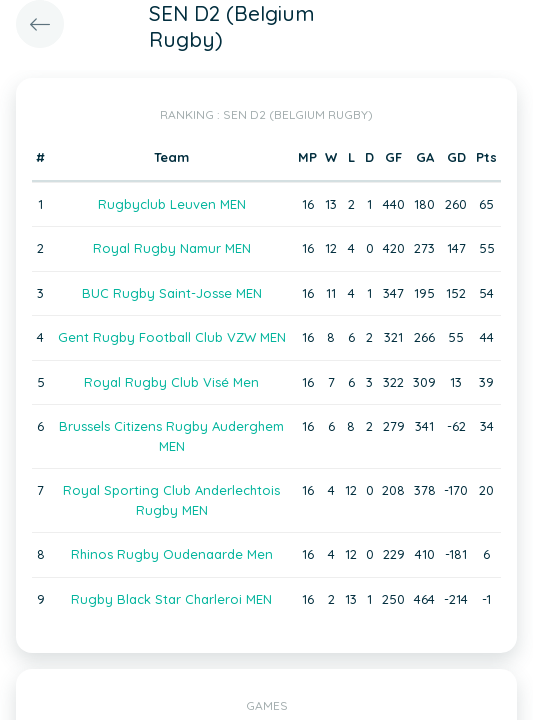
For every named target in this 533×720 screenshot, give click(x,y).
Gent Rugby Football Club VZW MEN (172, 337)
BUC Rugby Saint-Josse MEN (172, 293)
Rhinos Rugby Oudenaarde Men (172, 554)
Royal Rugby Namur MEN (172, 248)
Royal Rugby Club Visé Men (171, 382)
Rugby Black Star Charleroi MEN (171, 599)
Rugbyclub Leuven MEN (172, 204)
